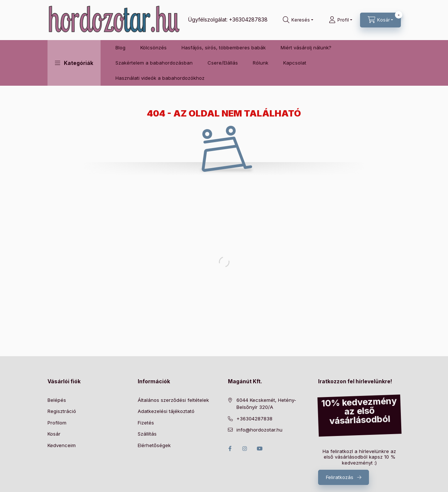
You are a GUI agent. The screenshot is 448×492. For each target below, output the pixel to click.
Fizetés (146, 423)
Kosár (54, 434)
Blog (120, 47)
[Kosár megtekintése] (380, 20)
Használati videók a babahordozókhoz (160, 78)
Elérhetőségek (154, 445)
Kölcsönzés (153, 47)
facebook (230, 449)
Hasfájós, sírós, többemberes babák (224, 47)
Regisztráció (62, 411)
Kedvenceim (62, 445)
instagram (245, 449)
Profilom (57, 423)
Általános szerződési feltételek (173, 400)
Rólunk (261, 63)
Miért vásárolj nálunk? (306, 47)
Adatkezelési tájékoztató (166, 411)
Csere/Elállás (223, 63)
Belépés (57, 400)
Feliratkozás (340, 477)
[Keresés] (298, 20)
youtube (260, 449)
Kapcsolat (295, 63)
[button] (74, 63)
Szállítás (147, 434)
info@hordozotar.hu (259, 430)
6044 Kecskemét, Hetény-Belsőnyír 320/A (266, 404)
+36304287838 (248, 19)
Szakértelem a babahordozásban (154, 63)
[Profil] (341, 20)
